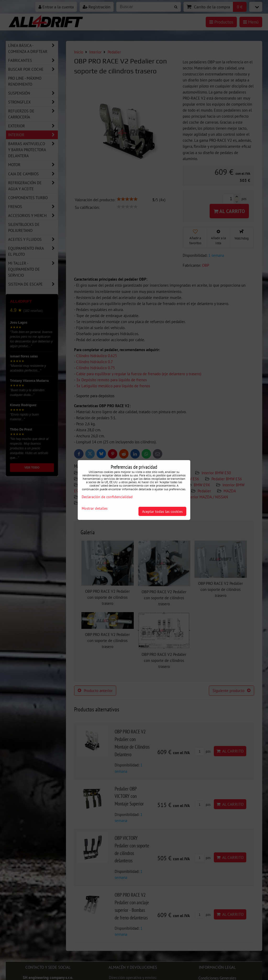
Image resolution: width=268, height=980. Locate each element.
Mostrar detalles (95, 508)
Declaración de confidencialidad (107, 497)
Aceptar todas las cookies (162, 511)
